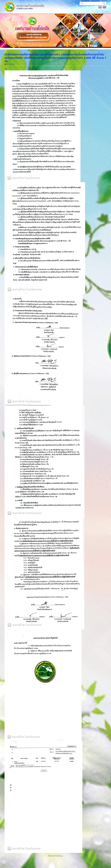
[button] (8, 31)
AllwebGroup (59, 856)
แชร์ (6, 69)
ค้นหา (104, 3)
